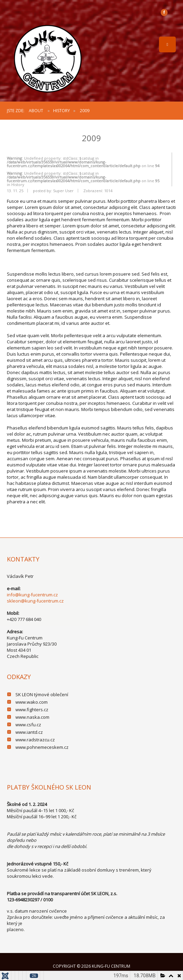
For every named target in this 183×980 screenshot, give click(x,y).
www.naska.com (32, 717)
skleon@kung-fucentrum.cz (35, 601)
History (62, 111)
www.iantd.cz (29, 732)
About (36, 111)
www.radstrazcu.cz (35, 740)
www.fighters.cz (32, 710)
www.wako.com (32, 702)
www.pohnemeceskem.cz (42, 747)
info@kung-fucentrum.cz (32, 595)
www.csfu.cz (28, 725)
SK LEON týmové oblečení (42, 694)
